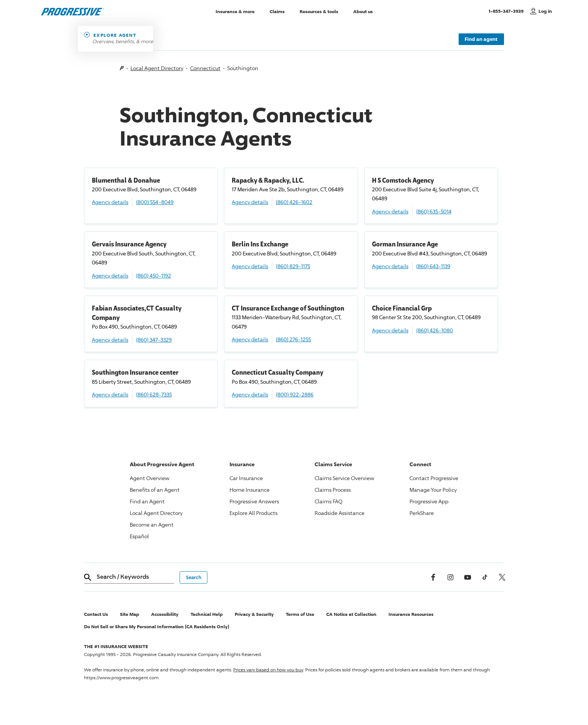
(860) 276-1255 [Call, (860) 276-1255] (293, 339)
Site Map (130, 614)
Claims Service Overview (344, 478)
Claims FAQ (328, 501)
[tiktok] (485, 577)
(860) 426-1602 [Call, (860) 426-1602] (294, 202)
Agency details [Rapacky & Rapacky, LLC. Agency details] (250, 202)
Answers (254, 501)
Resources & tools (319, 11)
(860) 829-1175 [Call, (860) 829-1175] (293, 266)
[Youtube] (468, 577)
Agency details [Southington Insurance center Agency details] (110, 394)
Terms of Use (300, 614)
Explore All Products (253, 513)
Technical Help (207, 614)
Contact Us (96, 614)
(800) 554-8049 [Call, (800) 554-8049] (155, 202)
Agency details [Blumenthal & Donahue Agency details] (110, 202)
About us (363, 11)
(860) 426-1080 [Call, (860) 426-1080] (435, 330)
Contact (434, 478)
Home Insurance (250, 490)
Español (139, 536)
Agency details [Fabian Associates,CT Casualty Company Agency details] (110, 340)
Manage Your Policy (433, 490)
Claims (277, 11)
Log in (545, 11)
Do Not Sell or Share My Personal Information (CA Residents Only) (157, 627)
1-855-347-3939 (508, 11)
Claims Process (333, 490)
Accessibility (165, 614)
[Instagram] (450, 577)
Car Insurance (246, 478)
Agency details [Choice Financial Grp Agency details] (390, 330)
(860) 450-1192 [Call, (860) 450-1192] (154, 275)
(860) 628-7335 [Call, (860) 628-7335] (154, 394)
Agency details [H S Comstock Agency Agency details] (390, 211)
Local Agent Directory (157, 68)
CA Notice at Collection (351, 614)
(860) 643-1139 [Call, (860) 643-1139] (433, 266)
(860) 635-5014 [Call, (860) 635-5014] (434, 211)
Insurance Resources (411, 614)
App (429, 501)
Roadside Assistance (340, 513)
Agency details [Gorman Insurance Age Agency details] (390, 266)
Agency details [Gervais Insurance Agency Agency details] (110, 275)
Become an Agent (152, 525)
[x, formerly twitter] (502, 577)
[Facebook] (433, 577)
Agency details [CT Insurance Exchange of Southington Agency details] (250, 339)
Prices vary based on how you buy (268, 670)
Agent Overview (150, 478)
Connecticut (205, 68)
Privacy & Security (254, 614)
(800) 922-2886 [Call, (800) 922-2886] (295, 394)
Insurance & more (235, 11)
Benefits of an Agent (155, 490)
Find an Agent (147, 501)
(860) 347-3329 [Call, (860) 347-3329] (154, 340)
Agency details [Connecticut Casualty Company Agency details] (250, 394)
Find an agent (481, 39)
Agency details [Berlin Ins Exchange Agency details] (250, 266)
